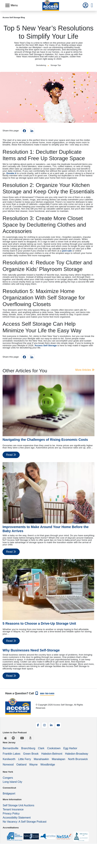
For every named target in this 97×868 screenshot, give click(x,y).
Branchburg (28, 748)
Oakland (21, 765)
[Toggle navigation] (11, 5)
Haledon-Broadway (77, 754)
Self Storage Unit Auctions (18, 805)
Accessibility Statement (17, 818)
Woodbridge (48, 765)
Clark (41, 748)
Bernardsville (11, 748)
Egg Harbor (70, 748)
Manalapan (58, 759)
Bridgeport (9, 794)
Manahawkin (41, 759)
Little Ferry (25, 759)
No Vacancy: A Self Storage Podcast (25, 822)
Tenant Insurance (13, 809)
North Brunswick (78, 759)
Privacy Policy (11, 814)
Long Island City (12, 782)
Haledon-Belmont (52, 754)
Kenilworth (9, 759)
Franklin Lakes (12, 754)
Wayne (33, 765)
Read (11, 455)
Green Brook (31, 754)
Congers (8, 778)
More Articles (85, 370)
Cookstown (54, 748)
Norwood (8, 765)
